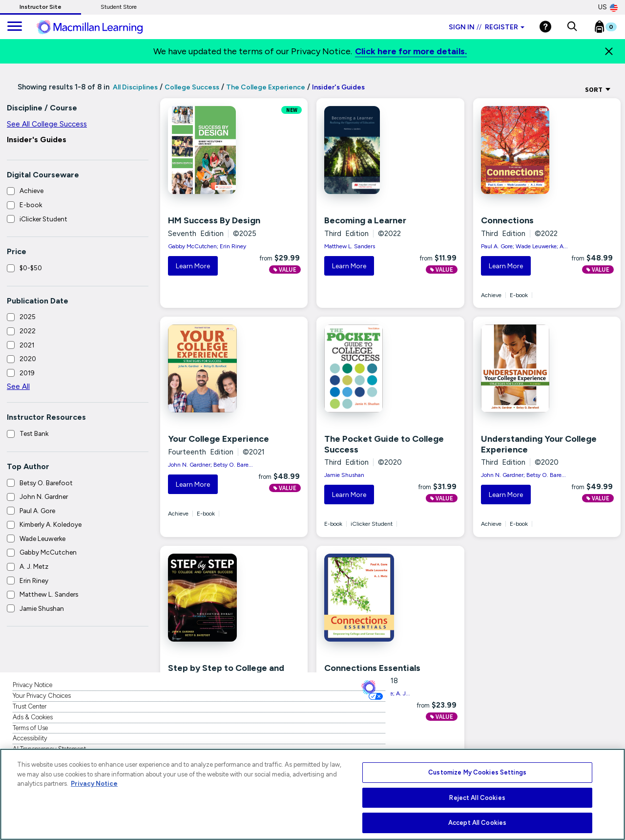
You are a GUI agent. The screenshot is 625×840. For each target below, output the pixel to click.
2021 (27, 345)
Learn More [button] (193, 266)
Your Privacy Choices (42, 696)
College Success (192, 87)
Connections (507, 220)
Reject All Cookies (477, 798)
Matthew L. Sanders (49, 594)
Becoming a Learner (365, 220)
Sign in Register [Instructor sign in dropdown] (487, 27)
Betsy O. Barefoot (46, 483)
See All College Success (47, 124)
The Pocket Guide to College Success (384, 444)
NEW (292, 110)
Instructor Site (41, 7)
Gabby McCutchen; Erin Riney (207, 246)
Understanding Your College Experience (539, 444)
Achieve (31, 191)
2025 (28, 317)
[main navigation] (15, 27)
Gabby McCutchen (48, 552)
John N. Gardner (44, 496)
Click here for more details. (411, 51)
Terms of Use (30, 728)
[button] (572, 27)
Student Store (119, 7)
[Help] (545, 27)
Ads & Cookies (33, 717)
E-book (31, 205)
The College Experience (266, 87)
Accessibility (30, 738)
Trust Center (30, 706)
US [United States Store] (608, 7)
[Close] (609, 51)
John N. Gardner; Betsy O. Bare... (210, 465)
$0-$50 (31, 268)
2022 (28, 331)
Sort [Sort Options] (598, 89)
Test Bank (34, 433)
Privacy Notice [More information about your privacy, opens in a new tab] (94, 784)
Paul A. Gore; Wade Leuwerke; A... (524, 246)
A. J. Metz (34, 566)
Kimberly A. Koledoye (51, 524)
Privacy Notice (32, 685)
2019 (27, 373)
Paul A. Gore (37, 511)
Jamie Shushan (42, 608)
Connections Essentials (372, 668)
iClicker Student (43, 219)
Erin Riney (34, 581)
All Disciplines (135, 87)
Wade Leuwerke (42, 538)
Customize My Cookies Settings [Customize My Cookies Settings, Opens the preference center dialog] (477, 772)
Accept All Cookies (477, 823)
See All (18, 387)
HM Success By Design (214, 220)
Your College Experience (219, 439)
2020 (28, 359)
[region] (312, 794)
